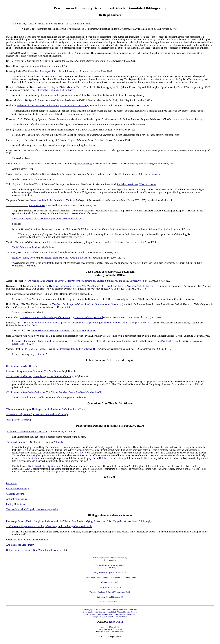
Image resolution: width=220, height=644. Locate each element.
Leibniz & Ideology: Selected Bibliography (27, 540)
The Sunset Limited (16, 442)
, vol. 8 (105, 281)
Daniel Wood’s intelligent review (44, 466)
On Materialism (37, 205)
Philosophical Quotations (125, 614)
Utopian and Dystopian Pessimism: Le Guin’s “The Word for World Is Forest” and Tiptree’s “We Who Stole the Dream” (95, 286)
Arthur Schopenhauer (17, 499)
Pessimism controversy (17, 489)
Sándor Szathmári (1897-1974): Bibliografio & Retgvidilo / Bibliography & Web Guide (49, 526)
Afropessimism (82, 53)
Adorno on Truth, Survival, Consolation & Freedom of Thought (37, 414)
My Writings (90, 614)
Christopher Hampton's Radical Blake (55, 90)
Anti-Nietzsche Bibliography (20, 545)
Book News (134, 609)
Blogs (96, 617)
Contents (155, 174)
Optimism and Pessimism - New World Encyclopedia (32, 550)
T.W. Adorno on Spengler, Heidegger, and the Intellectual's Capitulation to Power (46, 409)
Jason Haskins (28, 472)
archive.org (196, 119)
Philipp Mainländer (16, 504)
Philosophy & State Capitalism (39, 341)
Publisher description (128, 184)
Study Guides (117, 612)
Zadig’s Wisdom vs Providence (27, 247)
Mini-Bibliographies (103, 612)
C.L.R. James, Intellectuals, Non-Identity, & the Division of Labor (39, 376)
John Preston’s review (33, 458)
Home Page (86, 609)
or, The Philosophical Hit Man (27, 432)
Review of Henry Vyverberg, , (52, 258)
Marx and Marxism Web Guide (110, 602)
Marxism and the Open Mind (89, 317)
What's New (106, 609)
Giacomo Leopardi (15, 494)
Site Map (96, 609)
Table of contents (147, 184)
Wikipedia (58, 442)
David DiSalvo (100, 458)
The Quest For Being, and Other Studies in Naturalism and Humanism (87, 304)
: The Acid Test (50, 371)
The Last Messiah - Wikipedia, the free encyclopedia (32, 509)
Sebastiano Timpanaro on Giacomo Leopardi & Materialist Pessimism (47, 219)
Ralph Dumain (116, 622)
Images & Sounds (106, 617)
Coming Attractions (120, 609)
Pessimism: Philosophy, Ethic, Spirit (46, 71)
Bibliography (88, 612)
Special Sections (131, 612)
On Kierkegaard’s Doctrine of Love (45, 281)
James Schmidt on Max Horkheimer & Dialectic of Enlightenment (64, 331)
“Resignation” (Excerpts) (18, 420)
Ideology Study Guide (110, 582)
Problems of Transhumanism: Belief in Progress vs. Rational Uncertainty (53, 105)
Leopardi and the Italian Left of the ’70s (49, 200)
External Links (121, 617)
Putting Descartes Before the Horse (110, 565)
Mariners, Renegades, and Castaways (25, 371)
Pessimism (11, 483)
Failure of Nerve (44, 354)
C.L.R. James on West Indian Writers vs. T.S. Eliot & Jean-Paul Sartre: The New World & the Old (54, 392)
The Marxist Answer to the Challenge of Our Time (45, 317)
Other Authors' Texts (105, 614)
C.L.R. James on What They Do (22, 366)
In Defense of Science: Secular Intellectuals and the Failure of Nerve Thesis (62, 349)
